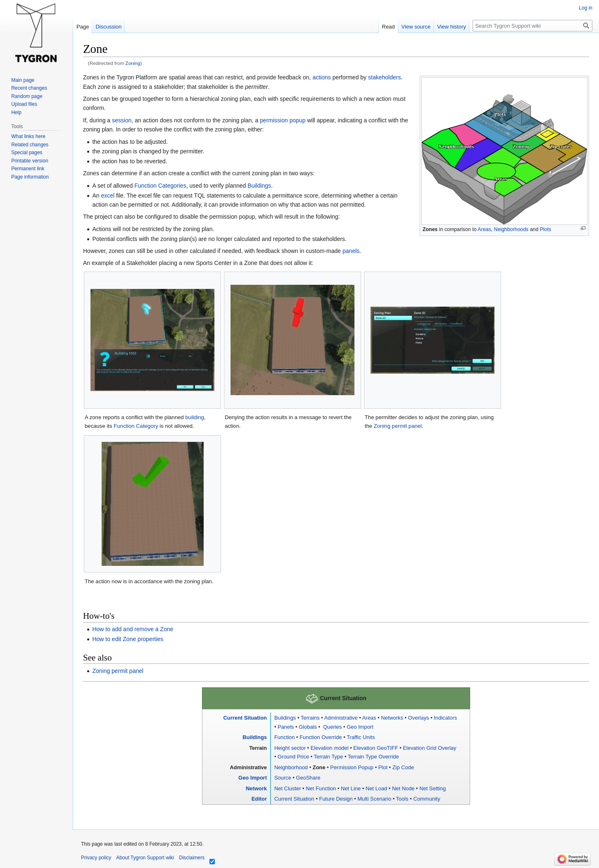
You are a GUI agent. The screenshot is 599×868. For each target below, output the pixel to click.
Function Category (136, 426)
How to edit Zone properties (128, 639)
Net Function (321, 788)
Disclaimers (192, 858)
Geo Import (360, 727)
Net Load (376, 788)
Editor (259, 799)
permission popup (283, 120)
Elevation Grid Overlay (429, 748)
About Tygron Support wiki (145, 858)
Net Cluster (288, 788)
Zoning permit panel (398, 426)
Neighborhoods (511, 229)
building (195, 417)
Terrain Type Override (373, 757)
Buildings (259, 186)
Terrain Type (329, 757)
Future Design (336, 799)
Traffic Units (361, 737)
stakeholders (384, 77)
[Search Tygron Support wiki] (532, 26)
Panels (286, 727)
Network (256, 788)
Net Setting (433, 788)
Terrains (310, 718)
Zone (319, 767)
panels (351, 251)
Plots (546, 229)
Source (283, 778)
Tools (402, 799)
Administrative (341, 718)
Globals (308, 727)
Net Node (403, 788)
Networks (392, 718)
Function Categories (160, 186)
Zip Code (403, 767)
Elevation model (330, 748)
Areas (484, 229)
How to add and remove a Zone (133, 629)
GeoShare (308, 778)
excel (108, 196)
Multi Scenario (374, 799)
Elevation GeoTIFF (376, 748)
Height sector (290, 748)
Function (285, 737)
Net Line (351, 788)
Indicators (445, 718)
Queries (332, 727)
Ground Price (293, 757)
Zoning (133, 63)
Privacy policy (96, 858)
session (122, 120)
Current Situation (245, 718)
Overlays (419, 718)
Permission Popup (352, 767)
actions (321, 77)
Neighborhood (291, 767)
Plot (383, 767)
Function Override (321, 737)
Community (427, 799)
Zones (430, 229)
